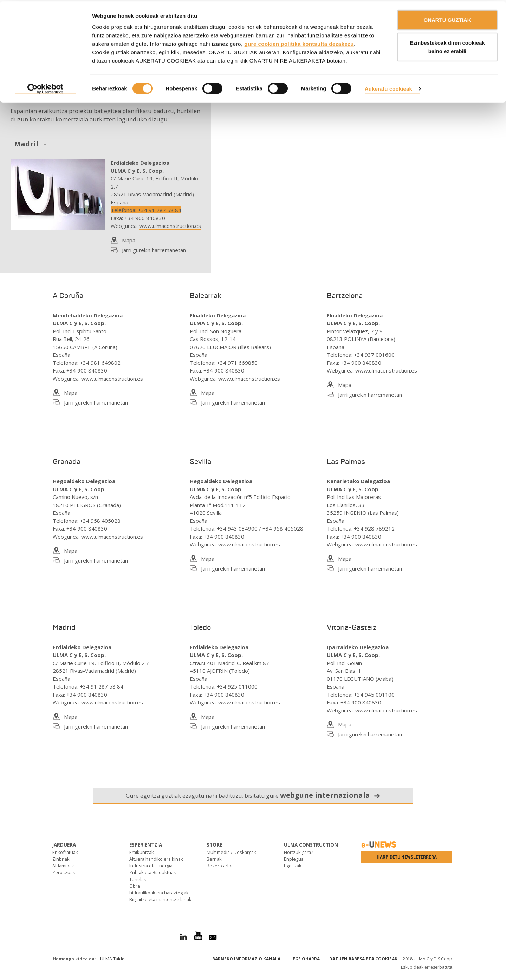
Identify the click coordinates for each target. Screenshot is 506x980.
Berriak (214, 859)
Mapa (129, 240)
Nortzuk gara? (299, 852)
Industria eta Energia (151, 866)
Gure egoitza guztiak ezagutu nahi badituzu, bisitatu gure (253, 795)
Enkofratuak (65, 852)
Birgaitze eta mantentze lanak (160, 899)
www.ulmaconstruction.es (170, 226)
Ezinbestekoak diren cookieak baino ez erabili (447, 46)
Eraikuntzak (142, 852)
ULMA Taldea (113, 959)
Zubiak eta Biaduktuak (153, 872)
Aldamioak (63, 866)
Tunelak (138, 879)
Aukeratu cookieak (388, 87)
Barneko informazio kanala (246, 959)
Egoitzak (293, 866)
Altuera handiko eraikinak (156, 859)
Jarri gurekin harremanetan (154, 250)
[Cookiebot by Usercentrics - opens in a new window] (46, 88)
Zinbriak (61, 859)
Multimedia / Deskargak (231, 852)
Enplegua (294, 859)
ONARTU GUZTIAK (447, 18)
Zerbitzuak (64, 872)
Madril (26, 144)
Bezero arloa (220, 866)
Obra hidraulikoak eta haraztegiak (159, 889)
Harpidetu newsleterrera (407, 857)
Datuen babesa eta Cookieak (363, 959)
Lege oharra (305, 959)
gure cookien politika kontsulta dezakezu (299, 42)
